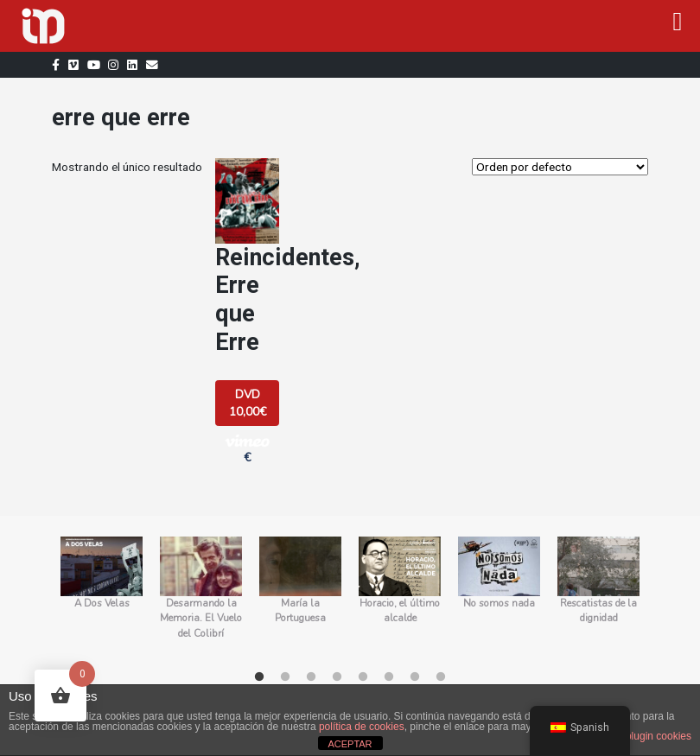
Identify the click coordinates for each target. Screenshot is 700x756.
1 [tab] (259, 677)
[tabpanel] (102, 596)
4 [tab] (337, 677)
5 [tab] (363, 677)
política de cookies (362, 727)
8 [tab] (441, 677)
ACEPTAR (350, 744)
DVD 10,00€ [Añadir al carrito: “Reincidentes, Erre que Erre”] (248, 403)
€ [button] (247, 449)
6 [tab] (389, 677)
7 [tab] (415, 677)
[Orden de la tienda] (560, 167)
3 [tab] (311, 677)
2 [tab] (285, 677)
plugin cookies (659, 736)
